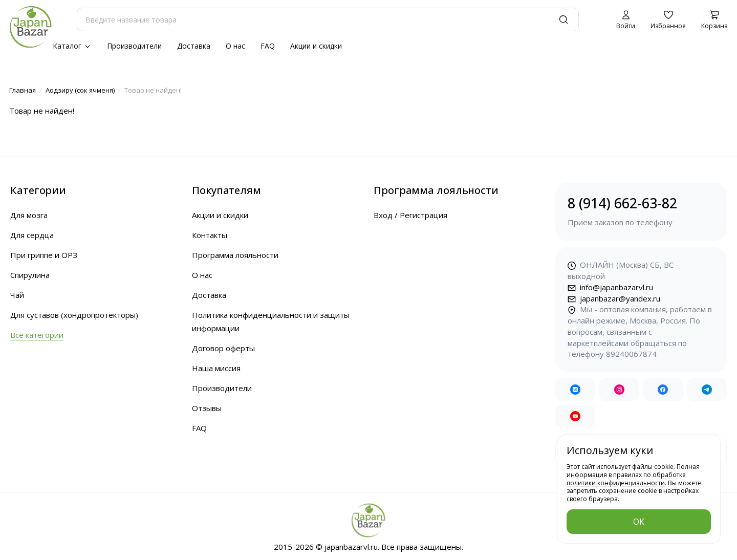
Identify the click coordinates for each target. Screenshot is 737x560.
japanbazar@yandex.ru (614, 298)
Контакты (210, 235)
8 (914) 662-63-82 (641, 211)
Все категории (37, 335)
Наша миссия (216, 368)
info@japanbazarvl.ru (610, 287)
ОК (639, 522)
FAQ (268, 46)
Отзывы (207, 408)
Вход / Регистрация (410, 215)
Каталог (72, 46)
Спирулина (30, 275)
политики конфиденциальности (616, 483)
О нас (235, 46)
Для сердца (32, 235)
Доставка (194, 46)
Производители (134, 46)
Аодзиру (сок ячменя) (80, 90)
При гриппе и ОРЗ (44, 255)
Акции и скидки (316, 46)
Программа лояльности (235, 255)
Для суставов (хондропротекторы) (74, 315)
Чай (17, 295)
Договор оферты (223, 348)
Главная (23, 90)
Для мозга (29, 215)
